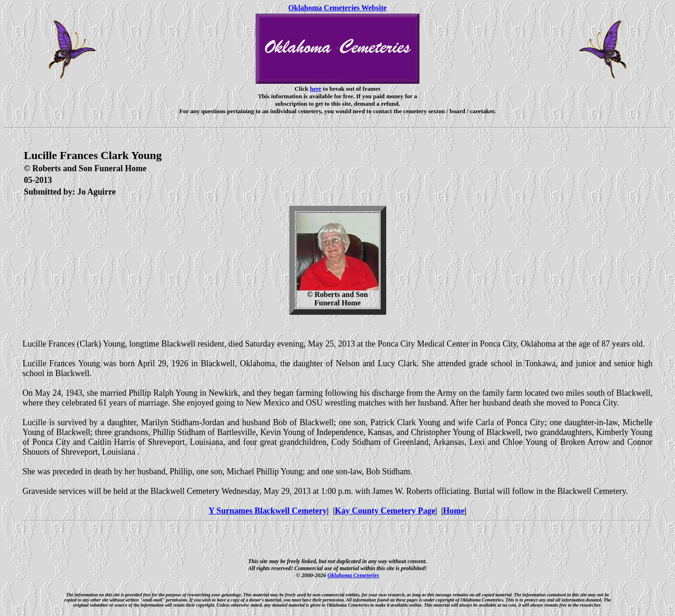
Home (454, 511)
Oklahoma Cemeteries (353, 575)
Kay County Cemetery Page (385, 511)
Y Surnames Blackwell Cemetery (268, 511)
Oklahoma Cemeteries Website (337, 8)
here (315, 89)
